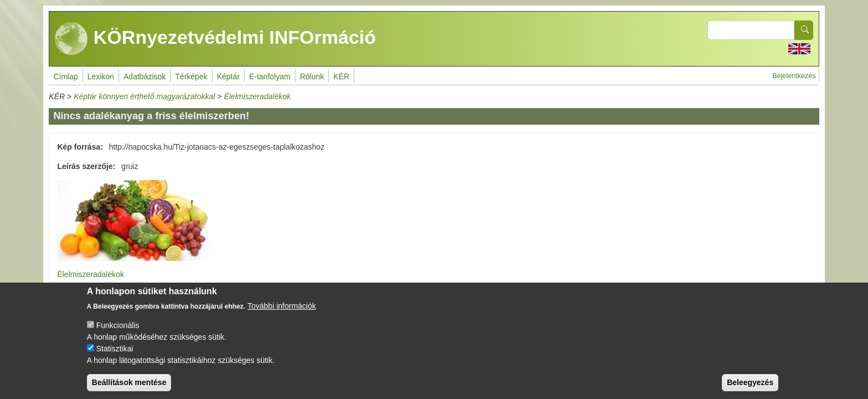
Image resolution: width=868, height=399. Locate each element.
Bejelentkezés (794, 76)
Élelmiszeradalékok (257, 96)
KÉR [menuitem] (341, 76)
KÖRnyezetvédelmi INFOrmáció (215, 39)
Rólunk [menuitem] (312, 76)
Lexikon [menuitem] (101, 76)
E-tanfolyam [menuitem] (270, 76)
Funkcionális (118, 333)
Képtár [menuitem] (228, 76)
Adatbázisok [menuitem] (144, 76)
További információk (282, 314)
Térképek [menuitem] (191, 76)
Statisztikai (115, 356)
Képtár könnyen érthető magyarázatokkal (144, 96)
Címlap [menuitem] (65, 76)
